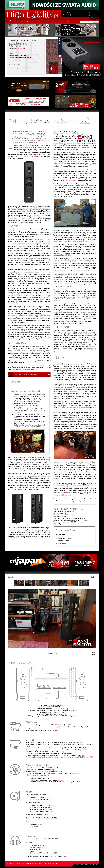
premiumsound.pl (61, 544)
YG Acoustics (65, 492)
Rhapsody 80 (38, 156)
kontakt (65, 22)
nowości (39, 22)
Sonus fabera (35, 231)
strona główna (11, 22)
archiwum (57, 22)
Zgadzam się (67, 15)
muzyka (21, 22)
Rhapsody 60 (33, 151)
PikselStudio (96, 865)
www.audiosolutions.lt (14, 61)
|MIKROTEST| (65, 856)
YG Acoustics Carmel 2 (69, 181)
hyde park (48, 22)
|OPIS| (65, 714)
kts (57, 863)
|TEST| (61, 705)
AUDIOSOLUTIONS (20, 48)
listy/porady (30, 22)
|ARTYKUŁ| (58, 730)
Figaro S (15, 250)
